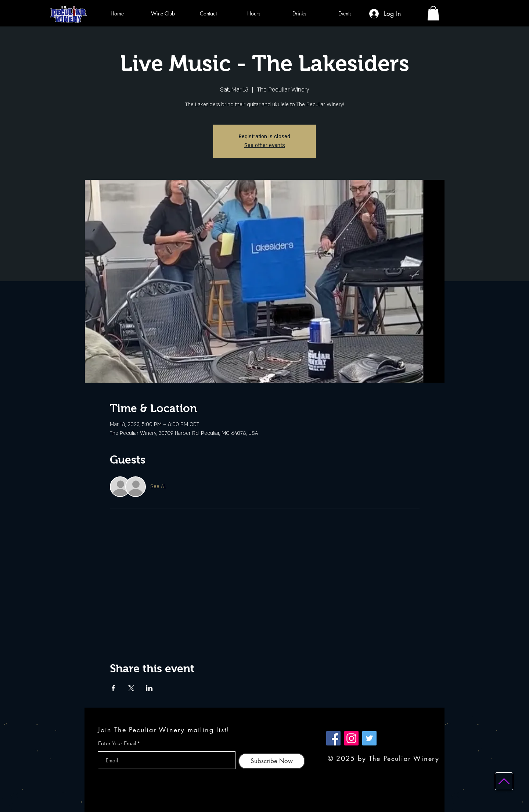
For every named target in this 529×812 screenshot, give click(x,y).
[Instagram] (351, 738)
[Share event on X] (131, 688)
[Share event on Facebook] (113, 688)
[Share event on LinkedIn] (149, 688)
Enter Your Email (117, 743)
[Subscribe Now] (272, 761)
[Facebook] (333, 738)
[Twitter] (369, 738)
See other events (265, 145)
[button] (433, 13)
